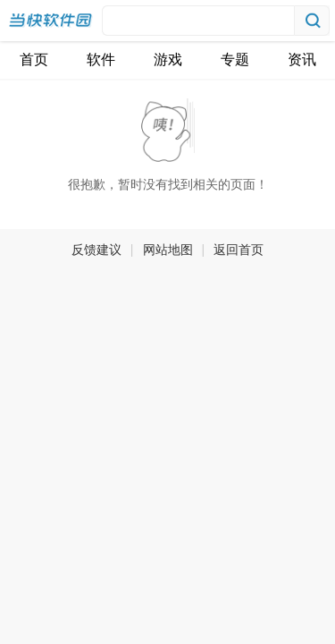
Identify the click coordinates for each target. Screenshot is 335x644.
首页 (34, 59)
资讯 (302, 59)
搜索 (312, 21)
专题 (235, 59)
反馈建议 (96, 250)
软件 (101, 59)
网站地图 (168, 250)
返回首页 (239, 250)
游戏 (168, 59)
